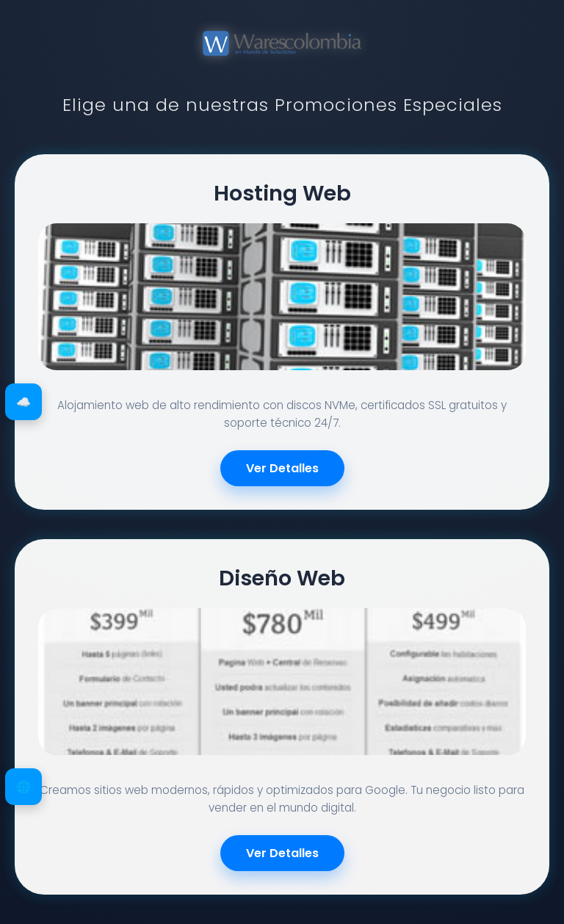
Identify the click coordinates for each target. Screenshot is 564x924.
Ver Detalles (282, 468)
